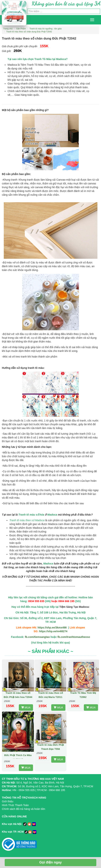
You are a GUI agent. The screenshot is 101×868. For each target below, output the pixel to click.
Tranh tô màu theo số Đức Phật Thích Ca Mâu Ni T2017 (18, 755)
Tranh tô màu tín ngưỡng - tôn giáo (46, 29)
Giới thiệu (8, 801)
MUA (26, 707)
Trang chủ (8, 29)
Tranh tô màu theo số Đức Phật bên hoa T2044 (18, 695)
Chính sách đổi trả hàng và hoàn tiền (23, 809)
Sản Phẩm (21, 29)
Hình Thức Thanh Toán (15, 805)
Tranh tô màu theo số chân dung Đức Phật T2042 (29, 32)
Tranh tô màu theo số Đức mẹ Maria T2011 (50, 695)
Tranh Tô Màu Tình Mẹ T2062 (83, 695)
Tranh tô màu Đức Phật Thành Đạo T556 (50, 747)
